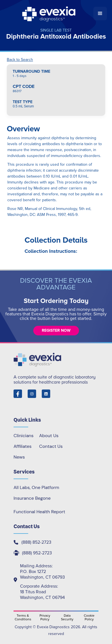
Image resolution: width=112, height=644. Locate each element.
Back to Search (20, 60)
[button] (100, 14)
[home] (49, 14)
